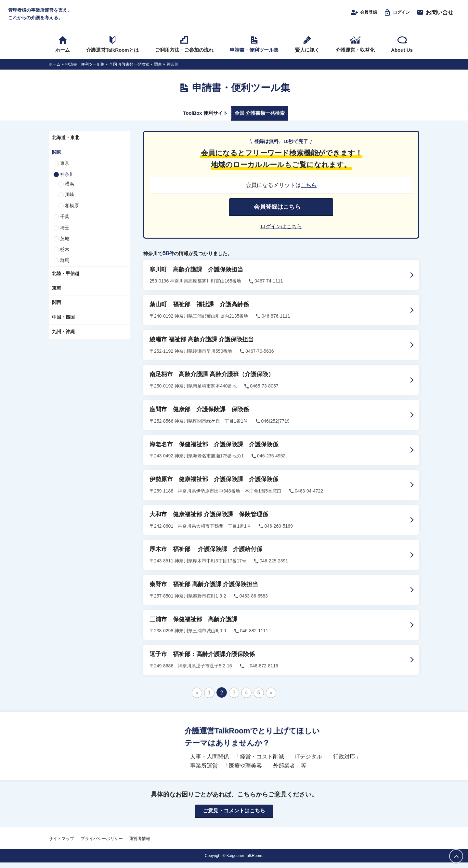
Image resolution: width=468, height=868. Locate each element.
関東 (57, 158)
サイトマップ (61, 844)
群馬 (65, 267)
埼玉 (65, 234)
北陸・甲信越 (66, 280)
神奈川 (67, 180)
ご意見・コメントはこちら (234, 817)
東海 (57, 294)
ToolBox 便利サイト (199, 119)
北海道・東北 (66, 144)
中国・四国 (63, 323)
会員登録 (356, 15)
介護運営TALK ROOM (234, 17)
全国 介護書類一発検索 (266, 119)
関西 (57, 309)
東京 (65, 169)
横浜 (70, 190)
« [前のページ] (197, 698)
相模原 (72, 212)
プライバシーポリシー (102, 844)
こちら (309, 191)
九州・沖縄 (63, 338)
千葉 (65, 223)
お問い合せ (435, 15)
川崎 (70, 201)
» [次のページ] (271, 698)
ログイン (394, 15)
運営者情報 (140, 844)
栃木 (65, 256)
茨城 (65, 245)
